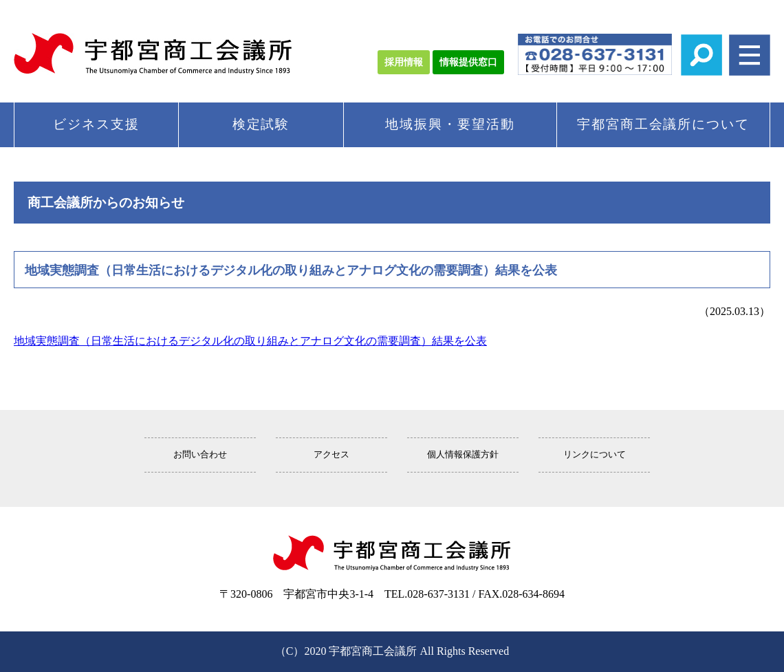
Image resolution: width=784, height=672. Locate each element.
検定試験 (261, 124)
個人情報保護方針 (463, 455)
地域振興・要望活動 (450, 124)
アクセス (331, 455)
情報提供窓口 (468, 62)
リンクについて (595, 455)
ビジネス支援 (96, 124)
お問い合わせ (200, 455)
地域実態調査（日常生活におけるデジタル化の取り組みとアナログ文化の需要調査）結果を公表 (250, 341)
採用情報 (404, 62)
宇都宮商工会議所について (663, 124)
